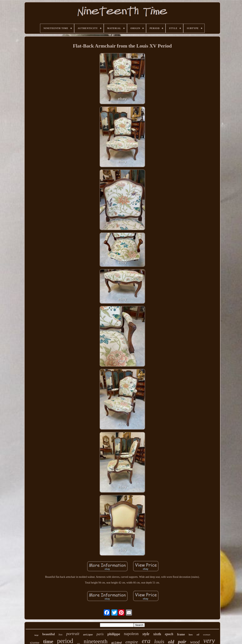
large (37, 635)
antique (88, 635)
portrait (73, 634)
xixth (157, 634)
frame (181, 634)
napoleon (131, 634)
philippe (114, 634)
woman (207, 635)
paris (100, 634)
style (146, 634)
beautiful (49, 634)
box (60, 635)
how (191, 635)
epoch (169, 634)
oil (198, 635)
